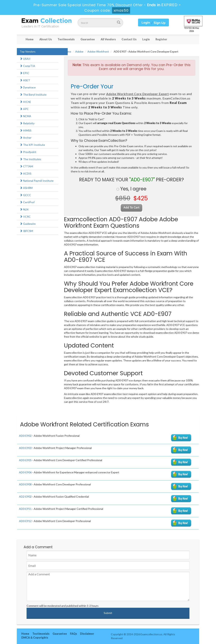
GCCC (25, 195)
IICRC (25, 217)
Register (161, 39)
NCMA (25, 116)
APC (24, 109)
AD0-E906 (25, 472)
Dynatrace (28, 87)
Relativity (27, 123)
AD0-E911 (25, 509)
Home (30, 39)
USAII (25, 59)
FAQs (73, 634)
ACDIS (26, 173)
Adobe (79, 51)
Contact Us (129, 39)
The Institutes (30, 159)
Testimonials (66, 39)
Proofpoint (28, 152)
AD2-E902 (25, 497)
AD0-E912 (25, 521)
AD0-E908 (25, 484)
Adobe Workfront (98, 51)
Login (146, 39)
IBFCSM (26, 231)
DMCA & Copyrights (35, 638)
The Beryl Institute (33, 95)
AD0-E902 (25, 436)
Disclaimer (87, 634)
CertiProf (27, 202)
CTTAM (26, 166)
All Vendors (108, 39)
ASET (25, 80)
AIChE (25, 102)
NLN (24, 209)
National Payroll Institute (37, 181)
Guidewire (28, 224)
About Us (46, 39)
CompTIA (27, 66)
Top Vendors (28, 51)
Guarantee (88, 39)
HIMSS (26, 130)
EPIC (25, 73)
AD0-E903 (25, 448)
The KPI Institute (32, 145)
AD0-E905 (25, 460)
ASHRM (26, 188)
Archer (26, 138)
